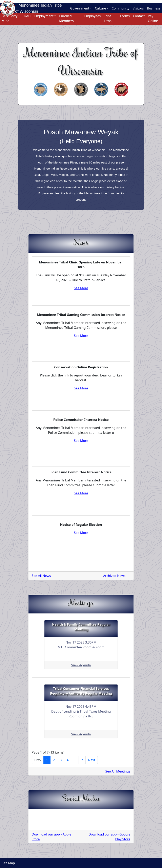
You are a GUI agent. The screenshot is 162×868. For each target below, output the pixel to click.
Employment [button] (44, 16)
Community (121, 8)
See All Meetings (118, 771)
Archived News (114, 576)
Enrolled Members (66, 18)
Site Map (7, 863)
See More (81, 288)
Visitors (138, 8)
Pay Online (153, 18)
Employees (92, 16)
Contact (139, 16)
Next (92, 760)
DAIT (27, 16)
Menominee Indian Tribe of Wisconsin (38, 8)
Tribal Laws (108, 18)
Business (154, 8)
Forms (125, 16)
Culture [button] (100, 8)
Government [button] (80, 8)
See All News (41, 576)
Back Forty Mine (9, 18)
